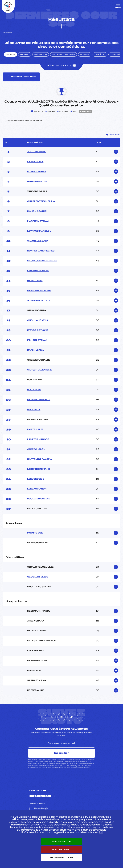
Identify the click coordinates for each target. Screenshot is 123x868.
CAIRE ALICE (35, 162)
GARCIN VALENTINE (39, 370)
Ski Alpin (10, 55)
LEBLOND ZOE (36, 479)
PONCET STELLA (37, 340)
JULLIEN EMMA (36, 152)
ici (88, 767)
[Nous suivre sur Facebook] (42, 717)
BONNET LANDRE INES (41, 251)
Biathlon (25, 55)
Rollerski (85, 55)
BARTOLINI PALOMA (40, 459)
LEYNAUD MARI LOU (39, 231)
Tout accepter (61, 842)
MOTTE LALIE (35, 430)
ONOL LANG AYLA (38, 320)
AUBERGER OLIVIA (39, 301)
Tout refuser (61, 850)
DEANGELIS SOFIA (39, 400)
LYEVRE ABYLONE (38, 330)
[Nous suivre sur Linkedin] (81, 717)
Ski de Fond (41, 55)
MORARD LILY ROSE (39, 291)
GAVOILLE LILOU (38, 241)
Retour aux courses (21, 77)
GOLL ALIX (34, 410)
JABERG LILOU (36, 449)
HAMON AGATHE (37, 211)
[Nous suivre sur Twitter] (52, 717)
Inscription (61, 753)
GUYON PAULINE (37, 182)
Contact (36, 791)
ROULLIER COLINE (39, 499)
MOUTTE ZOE (35, 533)
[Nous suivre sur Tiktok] (71, 717)
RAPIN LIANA (35, 350)
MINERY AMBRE (37, 172)
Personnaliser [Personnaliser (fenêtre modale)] (61, 858)
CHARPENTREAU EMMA (41, 201)
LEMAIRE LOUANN (38, 271)
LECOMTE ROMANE (39, 469)
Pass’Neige (41, 808)
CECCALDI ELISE (38, 577)
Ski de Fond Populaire (64, 55)
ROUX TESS (34, 390)
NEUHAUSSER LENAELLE (42, 261)
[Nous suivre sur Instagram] (61, 717)
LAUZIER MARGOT (38, 439)
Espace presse (40, 796)
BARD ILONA (35, 281)
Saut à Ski (100, 55)
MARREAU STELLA (38, 221)
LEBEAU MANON (37, 489)
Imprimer (113, 135)
